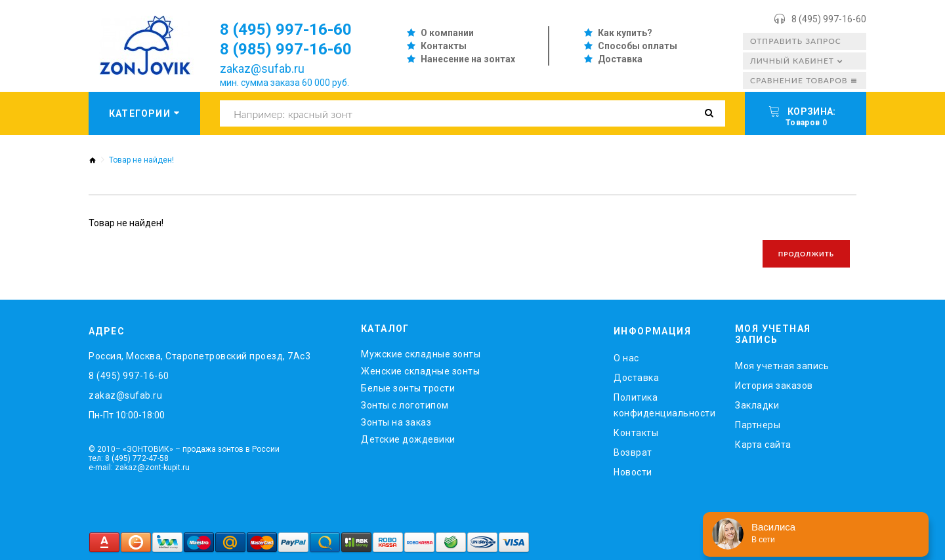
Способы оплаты (638, 46)
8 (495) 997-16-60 (829, 19)
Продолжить (806, 254)
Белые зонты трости (408, 388)
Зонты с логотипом (405, 405)
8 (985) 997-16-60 (286, 49)
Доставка (620, 59)
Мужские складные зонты (421, 354)
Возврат (633, 452)
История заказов (774, 386)
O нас (626, 358)
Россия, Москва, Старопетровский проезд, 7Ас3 (199, 356)
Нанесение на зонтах (468, 59)
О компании (447, 33)
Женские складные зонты (420, 371)
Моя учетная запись (782, 366)
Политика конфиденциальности (664, 405)
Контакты (444, 46)
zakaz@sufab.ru (262, 69)
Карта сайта (763, 445)
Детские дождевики (408, 439)
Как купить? (625, 33)
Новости (633, 472)
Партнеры (758, 425)
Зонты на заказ (396, 422)
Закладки (757, 405)
